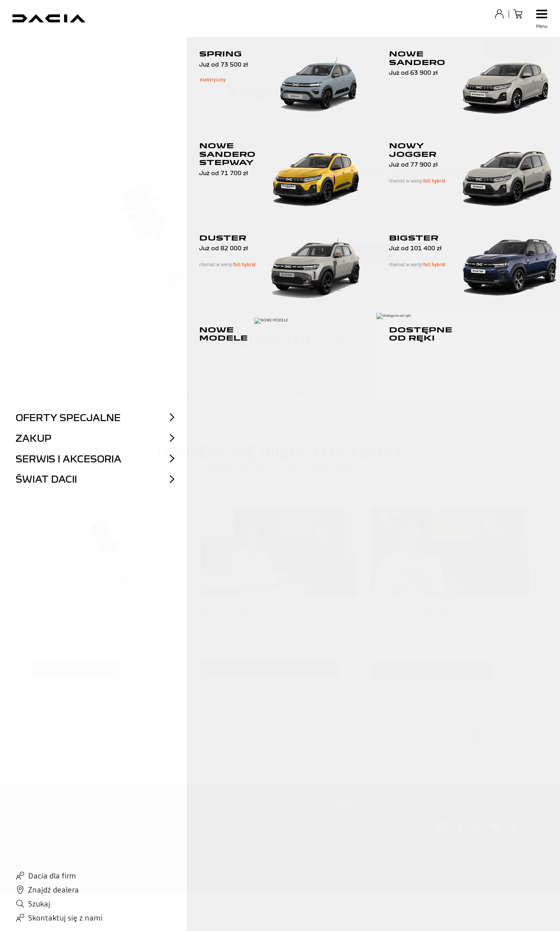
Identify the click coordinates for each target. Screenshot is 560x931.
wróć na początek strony (280, 701)
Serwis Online (517, 49)
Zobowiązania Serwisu (289, 49)
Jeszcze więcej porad (75, 669)
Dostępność (330, 878)
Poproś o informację (55, 841)
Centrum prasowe (355, 841)
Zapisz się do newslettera (263, 822)
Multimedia (339, 49)
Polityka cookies (98, 878)
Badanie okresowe (179, 49)
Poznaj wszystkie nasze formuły (433, 671)
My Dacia (244, 850)
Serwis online (148, 831)
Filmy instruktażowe (55, 831)
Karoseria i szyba (127, 49)
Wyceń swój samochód (159, 822)
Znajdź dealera (251, 831)
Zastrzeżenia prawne (230, 878)
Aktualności (348, 822)
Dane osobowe (136, 878)
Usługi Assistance (231, 49)
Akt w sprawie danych (180, 878)
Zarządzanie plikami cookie (284, 878)
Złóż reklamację (50, 850)
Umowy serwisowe (37, 49)
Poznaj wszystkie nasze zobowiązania (270, 669)
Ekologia (345, 831)
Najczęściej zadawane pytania (66, 822)
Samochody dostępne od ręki (167, 850)
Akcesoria (245, 841)
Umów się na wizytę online (346, 253)
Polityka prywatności (53, 878)
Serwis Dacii (83, 49)
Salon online (147, 841)
